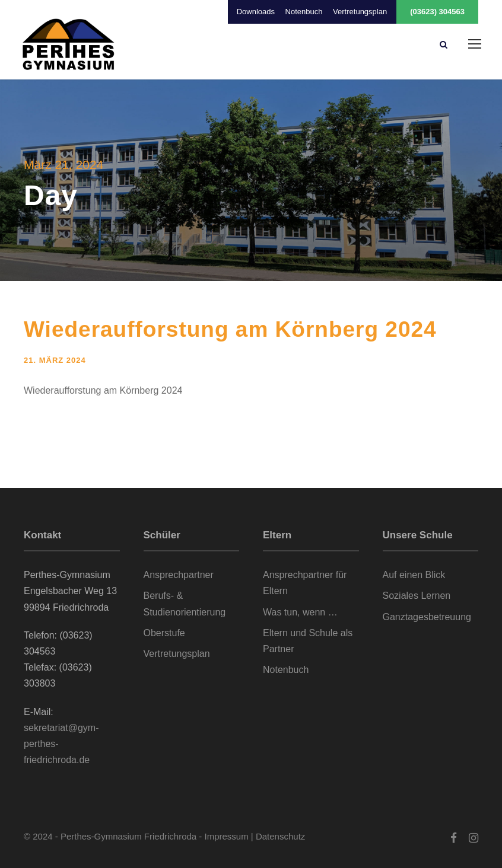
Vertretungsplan (360, 12)
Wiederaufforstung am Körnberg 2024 (230, 329)
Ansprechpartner (179, 575)
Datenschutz (280, 836)
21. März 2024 (55, 360)
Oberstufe (164, 633)
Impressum (227, 836)
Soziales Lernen (417, 596)
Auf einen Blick (414, 575)
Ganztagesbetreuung (427, 617)
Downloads (256, 12)
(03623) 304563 (437, 12)
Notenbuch (304, 12)
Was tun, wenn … (300, 612)
